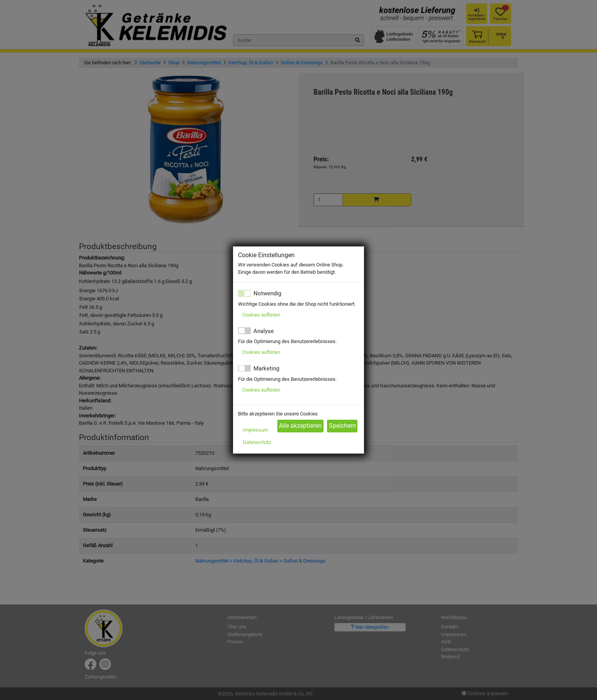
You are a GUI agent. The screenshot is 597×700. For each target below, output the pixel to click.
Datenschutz (257, 442)
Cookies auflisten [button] (261, 315)
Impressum (256, 430)
